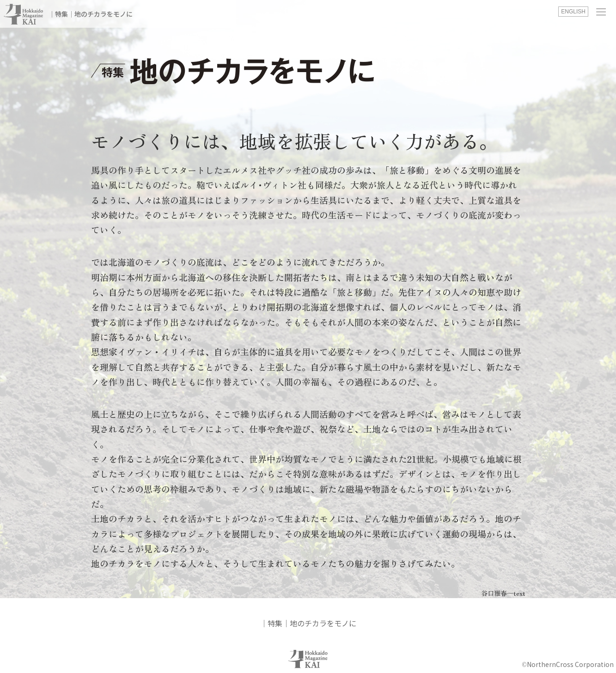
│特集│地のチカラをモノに (91, 14)
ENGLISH (573, 12)
